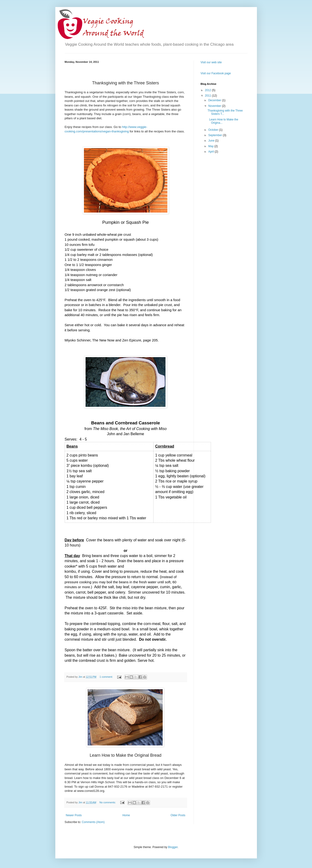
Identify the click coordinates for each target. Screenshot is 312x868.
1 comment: (107, 677)
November (215, 106)
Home (126, 815)
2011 (208, 96)
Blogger (173, 847)
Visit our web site (211, 62)
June (212, 141)
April (211, 152)
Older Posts (178, 815)
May (211, 146)
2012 (208, 90)
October (214, 130)
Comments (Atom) (93, 822)
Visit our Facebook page (216, 73)
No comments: (108, 802)
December (215, 100)
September (215, 135)
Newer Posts (74, 815)
